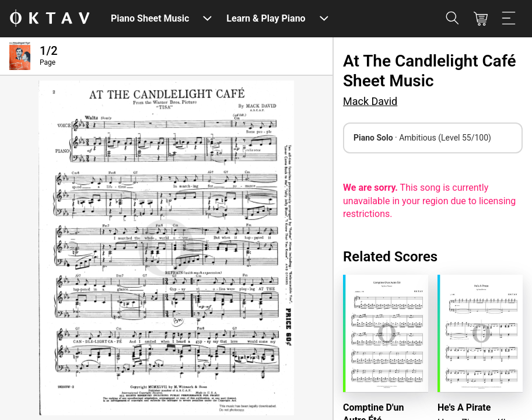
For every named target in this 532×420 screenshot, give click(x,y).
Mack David (370, 101)
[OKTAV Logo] (50, 19)
